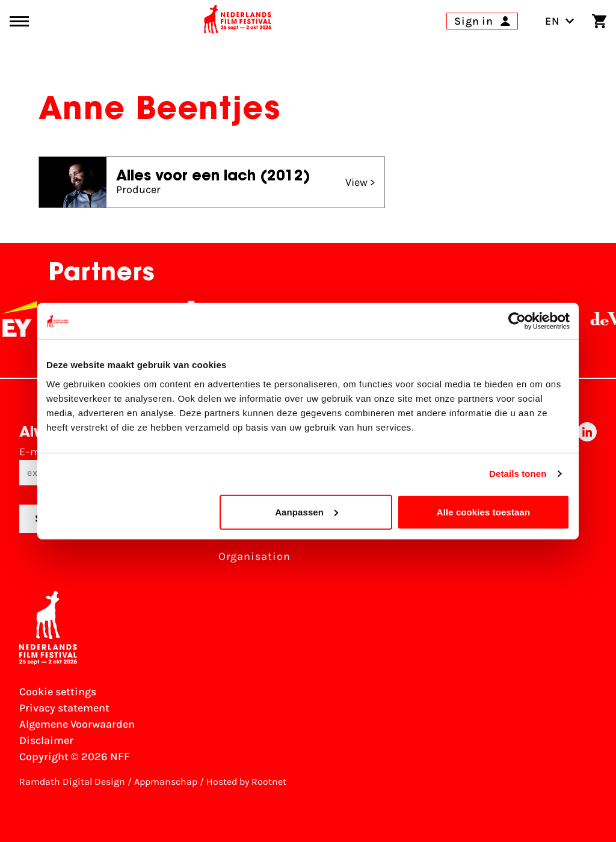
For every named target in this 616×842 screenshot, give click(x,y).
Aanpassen (306, 512)
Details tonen (518, 474)
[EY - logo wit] (33, 319)
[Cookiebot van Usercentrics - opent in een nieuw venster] (517, 321)
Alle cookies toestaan (484, 512)
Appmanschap (166, 782)
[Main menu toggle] (19, 21)
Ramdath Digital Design (72, 782)
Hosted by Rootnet (246, 782)
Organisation (254, 556)
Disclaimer (46, 740)
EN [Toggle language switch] (560, 21)
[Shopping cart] (599, 21)
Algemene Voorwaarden (77, 724)
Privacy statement (64, 708)
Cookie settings (58, 692)
